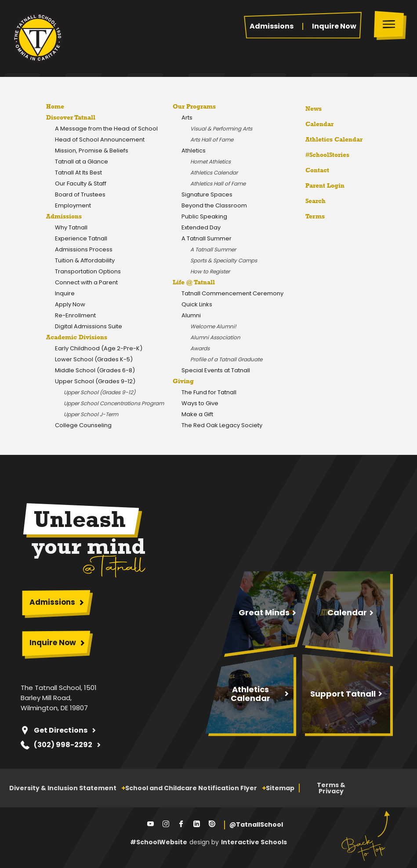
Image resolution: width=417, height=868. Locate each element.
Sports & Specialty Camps (224, 260)
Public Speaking (204, 216)
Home (55, 106)
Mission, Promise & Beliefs (92, 151)
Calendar (313, 123)
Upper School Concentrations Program (114, 403)
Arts (187, 118)
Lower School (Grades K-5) (94, 359)
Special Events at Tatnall (216, 370)
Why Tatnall (71, 227)
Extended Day (201, 227)
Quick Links (197, 304)
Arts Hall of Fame (212, 140)
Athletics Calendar (214, 173)
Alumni (191, 315)
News (307, 107)
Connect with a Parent (86, 282)
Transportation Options (88, 271)
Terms (309, 215)
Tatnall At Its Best (78, 173)
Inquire (65, 293)
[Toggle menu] (391, 25)
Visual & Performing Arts (221, 129)
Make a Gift (197, 414)
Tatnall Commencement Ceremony (232, 293)
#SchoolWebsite (159, 842)
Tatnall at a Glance (82, 162)
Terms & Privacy (331, 788)
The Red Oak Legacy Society (222, 425)
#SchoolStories (321, 155)
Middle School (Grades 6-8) (95, 370)
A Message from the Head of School (106, 129)
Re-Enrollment (75, 315)
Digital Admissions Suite (89, 326)
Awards (200, 348)
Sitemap (280, 788)
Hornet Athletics (210, 162)
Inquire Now (334, 26)
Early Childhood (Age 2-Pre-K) (99, 348)
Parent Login (318, 183)
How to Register (210, 271)
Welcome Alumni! (213, 326)
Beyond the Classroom (214, 205)
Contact (311, 170)
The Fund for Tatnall (209, 392)
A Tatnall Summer (207, 238)
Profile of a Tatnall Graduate (226, 359)
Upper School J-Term (91, 414)
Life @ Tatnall (194, 282)
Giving (183, 381)
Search (309, 200)
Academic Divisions (77, 337)
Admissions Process (84, 249)
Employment (73, 205)
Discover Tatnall (71, 117)
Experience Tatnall (81, 238)
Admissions (272, 26)
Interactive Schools (254, 842)
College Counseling (83, 425)
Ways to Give (200, 403)
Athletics (194, 151)
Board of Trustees (80, 194)
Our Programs (194, 106)
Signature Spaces (207, 194)
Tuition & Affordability (85, 260)
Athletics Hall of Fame (218, 183)
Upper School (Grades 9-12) (95, 381)
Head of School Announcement (100, 140)
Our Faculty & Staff (81, 183)
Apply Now (70, 304)
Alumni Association (215, 337)
